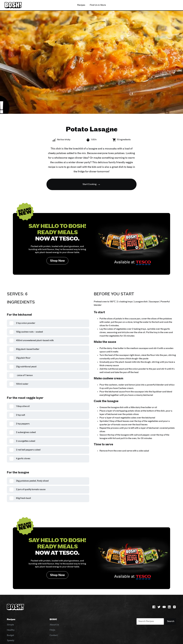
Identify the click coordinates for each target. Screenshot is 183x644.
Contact (54, 635)
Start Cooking (89, 184)
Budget (10, 635)
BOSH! (53, 620)
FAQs (52, 630)
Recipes (11, 620)
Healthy (11, 630)
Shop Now (57, 261)
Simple (10, 625)
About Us (54, 625)
